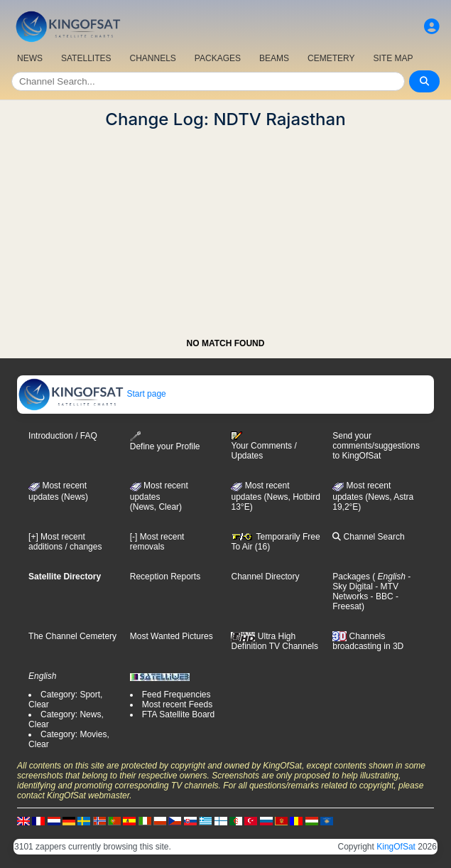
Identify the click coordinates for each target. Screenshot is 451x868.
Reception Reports (165, 577)
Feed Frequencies (176, 695)
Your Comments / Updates (263, 446)
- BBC (380, 596)
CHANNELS (152, 58)
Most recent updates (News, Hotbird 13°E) (275, 496)
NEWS (30, 58)
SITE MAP (393, 58)
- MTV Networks (365, 591)
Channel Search (368, 537)
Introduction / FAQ (63, 436)
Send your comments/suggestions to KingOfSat (376, 446)
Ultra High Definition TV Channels (275, 641)
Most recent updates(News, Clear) (159, 496)
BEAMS (274, 58)
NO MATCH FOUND (226, 343)
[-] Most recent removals (157, 542)
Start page (92, 394)
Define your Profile (165, 441)
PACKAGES (218, 58)
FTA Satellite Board (179, 714)
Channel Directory (265, 577)
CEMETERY (331, 58)
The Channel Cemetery (72, 636)
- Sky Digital (371, 582)
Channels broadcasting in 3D (368, 642)
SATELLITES (86, 58)
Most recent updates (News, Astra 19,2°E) (373, 496)
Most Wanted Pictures (172, 636)
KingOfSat (396, 847)
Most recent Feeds (177, 704)
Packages (351, 577)
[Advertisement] (225, 229)
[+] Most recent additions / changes (65, 542)
